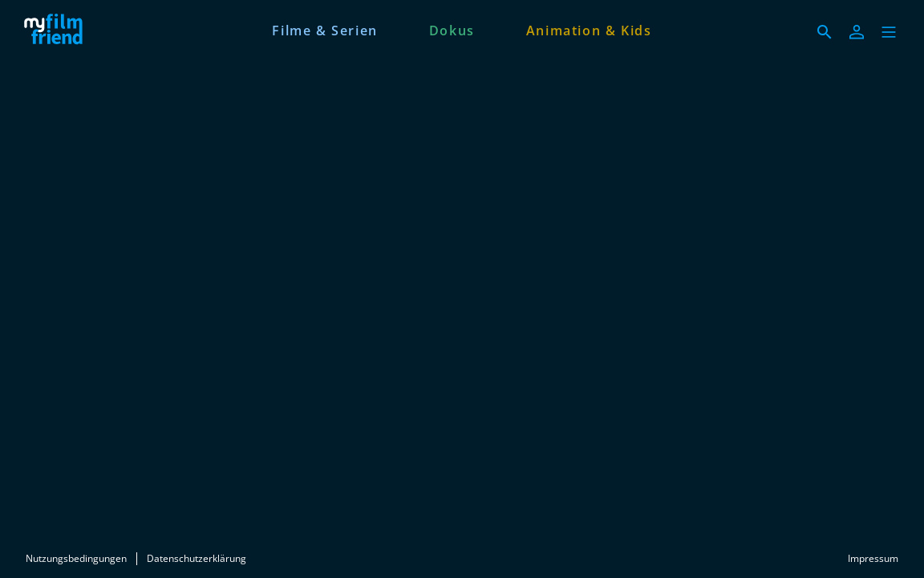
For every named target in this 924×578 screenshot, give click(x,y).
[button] (889, 32)
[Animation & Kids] (589, 29)
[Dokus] (452, 29)
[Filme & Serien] (324, 29)
